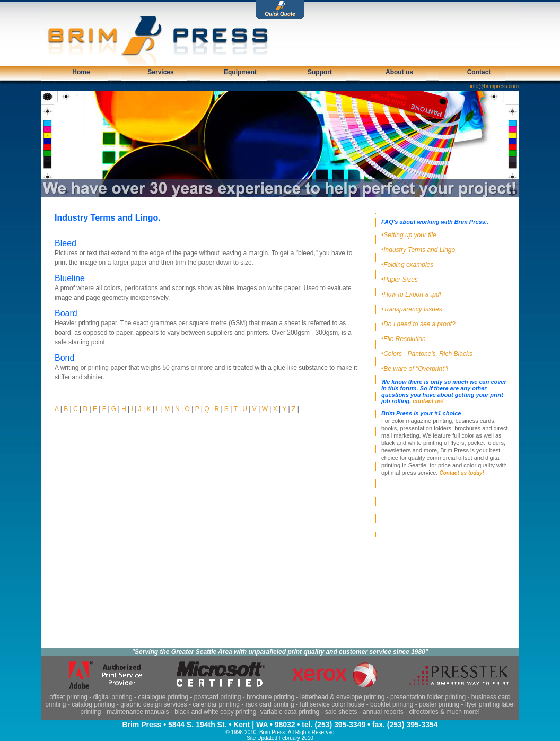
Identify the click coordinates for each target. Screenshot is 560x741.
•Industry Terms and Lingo (418, 250)
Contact (479, 72)
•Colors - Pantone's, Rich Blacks (427, 354)
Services (160, 72)
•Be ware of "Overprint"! (415, 369)
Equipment (240, 72)
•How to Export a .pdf (411, 294)
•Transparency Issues (412, 309)
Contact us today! (461, 473)
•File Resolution (404, 339)
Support (320, 72)
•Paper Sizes (400, 280)
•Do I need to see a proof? (418, 324)
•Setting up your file (409, 235)
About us (399, 72)
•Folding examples (407, 265)
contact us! (428, 401)
